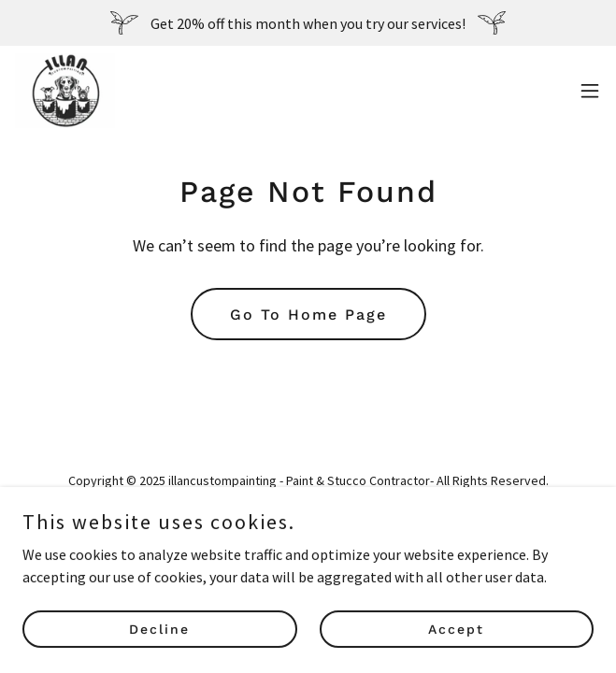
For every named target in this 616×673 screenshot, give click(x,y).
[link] (65, 91)
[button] (590, 91)
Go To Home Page (308, 315)
